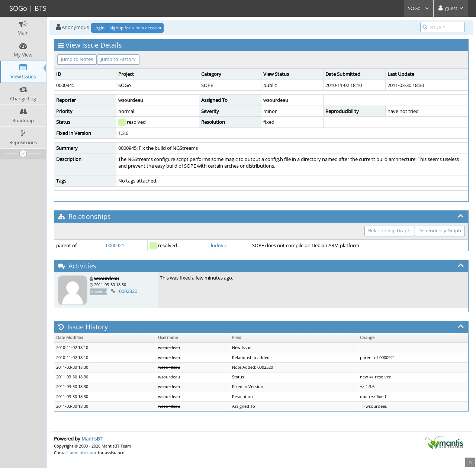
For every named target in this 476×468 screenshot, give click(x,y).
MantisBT (92, 439)
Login (99, 28)
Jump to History (118, 59)
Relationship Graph (389, 230)
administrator (83, 453)
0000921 (115, 245)
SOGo (419, 8)
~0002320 (127, 291)
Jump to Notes (77, 59)
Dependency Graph (440, 230)
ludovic (219, 245)
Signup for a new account (135, 28)
